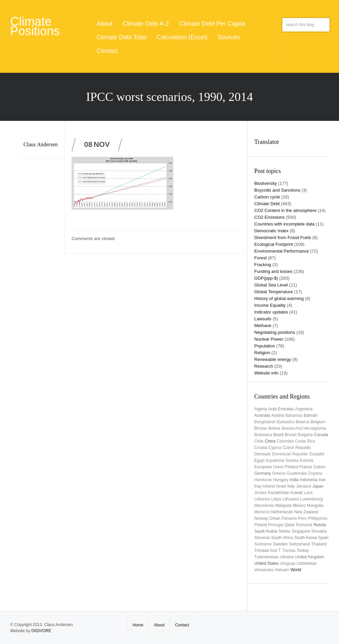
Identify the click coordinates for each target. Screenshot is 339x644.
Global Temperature (274, 292)
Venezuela (264, 570)
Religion (262, 353)
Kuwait (297, 493)
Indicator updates (271, 312)
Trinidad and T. (268, 551)
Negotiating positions (275, 332)
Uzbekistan (307, 563)
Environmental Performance (282, 251)
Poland (261, 525)
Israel (281, 486)
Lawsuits (263, 319)
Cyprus (275, 448)
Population (265, 346)
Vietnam (282, 570)
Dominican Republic (290, 454)
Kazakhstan (278, 493)
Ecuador (317, 454)
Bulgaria (305, 435)
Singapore (301, 531)
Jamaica (304, 486)
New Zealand (306, 512)
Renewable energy (273, 359)
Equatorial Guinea (282, 460)
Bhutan (261, 428)
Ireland (269, 486)
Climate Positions (35, 26)
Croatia (261, 448)
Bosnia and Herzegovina (304, 428)
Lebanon (262, 499)
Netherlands (282, 512)
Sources (229, 37)
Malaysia (283, 506)
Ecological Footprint (274, 244)
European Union (269, 467)
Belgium (318, 422)
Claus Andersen (41, 144)
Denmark (263, 454)
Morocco (262, 512)
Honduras (263, 480)
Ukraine (287, 557)
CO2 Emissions (270, 217)
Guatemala (297, 473)
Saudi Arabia (266, 531)
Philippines (318, 518)
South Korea (306, 538)
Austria (277, 415)
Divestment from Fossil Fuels (283, 238)
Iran (322, 480)
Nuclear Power (269, 339)
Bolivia (274, 428)
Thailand (319, 544)
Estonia (306, 460)
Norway (261, 518)
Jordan (261, 493)
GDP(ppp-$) (266, 278)
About (105, 24)
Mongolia (315, 506)
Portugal (276, 525)
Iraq (258, 486)
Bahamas (294, 415)
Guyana (315, 473)
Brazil (278, 435)
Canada (321, 435)
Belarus (303, 422)
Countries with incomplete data (284, 224)
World (296, 570)
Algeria (261, 409)
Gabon (319, 467)
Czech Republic (297, 448)
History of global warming (279, 298)
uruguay (288, 563)
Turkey (303, 551)
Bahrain (311, 415)
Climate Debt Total (122, 37)
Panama (289, 518)
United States (266, 563)
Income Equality (270, 305)
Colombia (285, 441)
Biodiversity (265, 183)
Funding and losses (273, 271)
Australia (262, 415)
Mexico (299, 506)
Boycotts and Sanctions (277, 190)
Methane (263, 326)
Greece (279, 473)
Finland (291, 467)
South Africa (282, 538)
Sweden (280, 544)
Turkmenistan (266, 557)
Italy (291, 486)
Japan (318, 486)
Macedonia (264, 506)
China (270, 441)
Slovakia (319, 531)
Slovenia (262, 538)
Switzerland (299, 544)
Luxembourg (311, 499)
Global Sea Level (271, 285)
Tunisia (289, 551)
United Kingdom (310, 557)
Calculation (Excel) (182, 37)
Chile (259, 441)
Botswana (263, 435)
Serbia (285, 531)
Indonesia (308, 480)
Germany (263, 473)
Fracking (263, 265)
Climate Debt (267, 204)
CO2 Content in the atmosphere (285, 210)
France (306, 467)
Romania (304, 525)
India (294, 480)
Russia (320, 525)
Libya (276, 499)
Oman (275, 518)
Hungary (281, 480)
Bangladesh (265, 422)
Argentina (304, 409)
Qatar (290, 525)
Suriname (263, 544)
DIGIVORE (41, 631)
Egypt (260, 460)
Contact (107, 51)
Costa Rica (305, 441)
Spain (323, 538)
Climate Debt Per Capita (212, 24)
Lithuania (291, 499)
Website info (266, 373)
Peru (302, 518)
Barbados (286, 422)
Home (138, 625)
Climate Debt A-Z (146, 24)
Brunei (291, 435)
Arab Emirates (281, 409)
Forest (261, 258)
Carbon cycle (267, 197)
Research (264, 366)
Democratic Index (271, 231)
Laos (308, 493)
